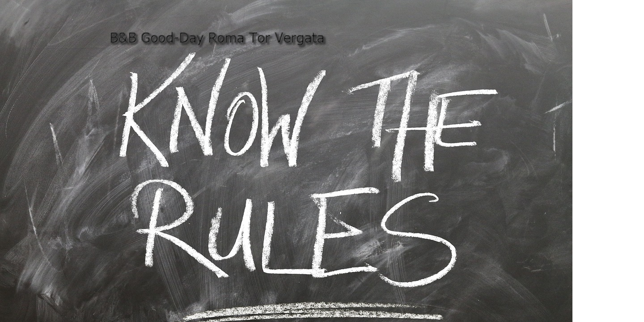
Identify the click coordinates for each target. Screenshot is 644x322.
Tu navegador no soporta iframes (321, 227)
